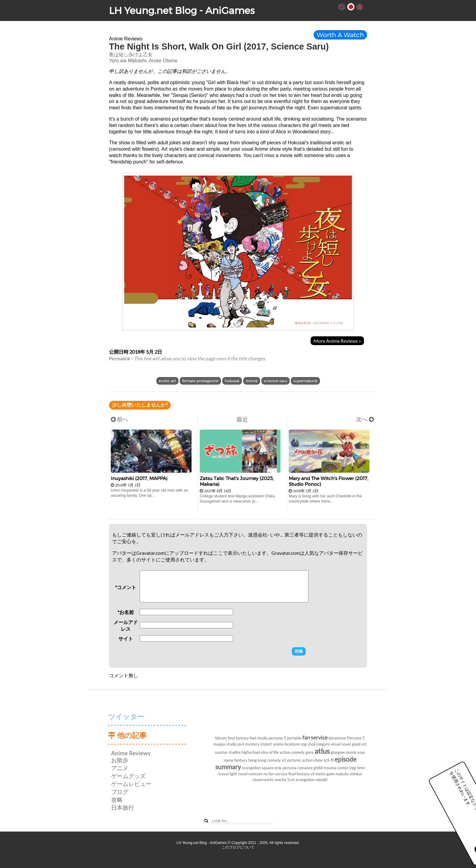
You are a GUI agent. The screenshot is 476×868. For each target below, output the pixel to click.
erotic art (167, 381)
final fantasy (238, 738)
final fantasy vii (301, 774)
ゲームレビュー (131, 784)
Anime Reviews (131, 753)
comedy (274, 760)
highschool (251, 752)
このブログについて (238, 847)
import (266, 744)
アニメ (120, 768)
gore (310, 752)
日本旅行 (123, 807)
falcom (221, 738)
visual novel (341, 744)
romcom (255, 774)
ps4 (241, 744)
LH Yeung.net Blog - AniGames (182, 10)
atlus (322, 751)
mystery (252, 744)
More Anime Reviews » (337, 341)
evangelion (251, 768)
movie (252, 381)
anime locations (286, 744)
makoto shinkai (349, 774)
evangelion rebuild (311, 780)
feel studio (259, 738)
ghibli (318, 768)
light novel (238, 774)
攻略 (117, 799)
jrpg (353, 768)
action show (312, 760)
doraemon (337, 738)
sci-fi (329, 760)
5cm (291, 780)
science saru (275, 381)
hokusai (232, 381)
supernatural (305, 381)
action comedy (292, 752)
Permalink (120, 358)
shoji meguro (319, 744)
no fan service (275, 774)
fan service (315, 738)
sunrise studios (228, 752)
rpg (304, 744)
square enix (272, 768)
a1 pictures (291, 760)
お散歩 (120, 760)
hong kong (257, 760)
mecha (280, 780)
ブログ (120, 792)
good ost (359, 744)
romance (305, 768)
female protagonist (200, 381)
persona (290, 768)
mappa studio (225, 744)
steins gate (325, 774)
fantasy (241, 760)
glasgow (338, 752)
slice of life (270, 752)
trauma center (336, 768)
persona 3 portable (285, 738)
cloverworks (263, 780)
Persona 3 (356, 738)
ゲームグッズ (128, 776)
